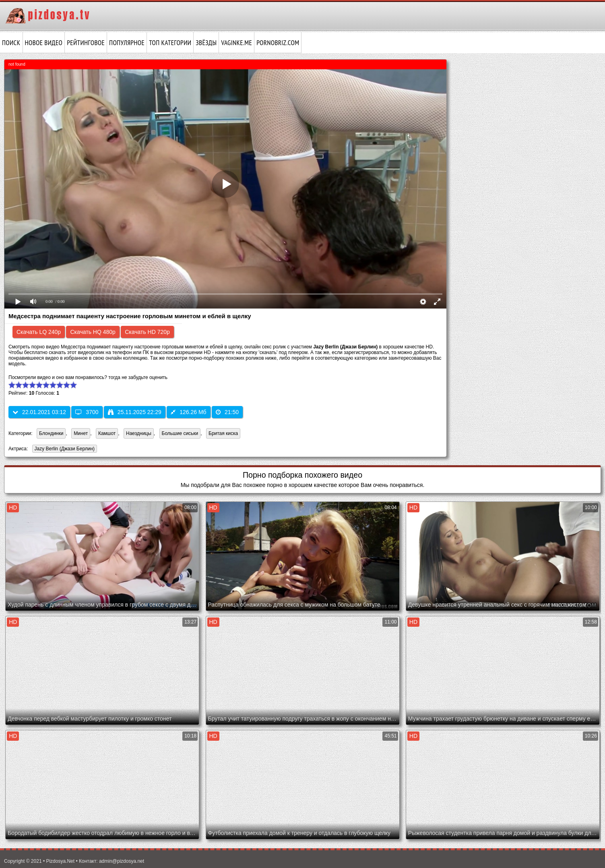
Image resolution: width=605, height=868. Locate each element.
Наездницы (139, 433)
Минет (81, 433)
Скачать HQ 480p (93, 332)
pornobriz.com (278, 43)
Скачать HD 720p (147, 332)
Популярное (127, 43)
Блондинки (51, 433)
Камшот (107, 433)
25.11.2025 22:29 (135, 412)
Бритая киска (223, 433)
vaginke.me (236, 43)
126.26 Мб (188, 412)
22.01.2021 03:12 (39, 412)
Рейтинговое (86, 43)
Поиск (11, 43)
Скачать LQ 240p (39, 332)
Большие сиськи (180, 433)
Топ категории (170, 43)
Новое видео (44, 43)
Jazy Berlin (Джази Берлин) (63, 449)
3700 (87, 412)
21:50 (227, 412)
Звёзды (206, 43)
